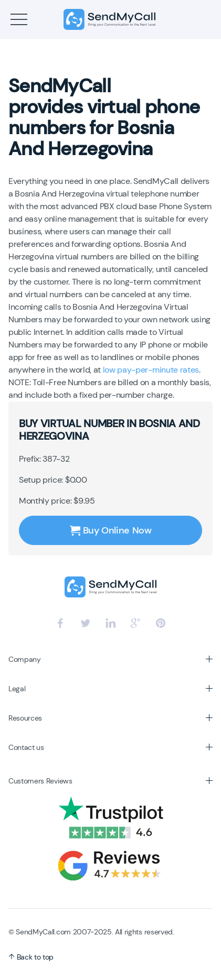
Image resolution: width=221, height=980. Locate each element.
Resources (25, 718)
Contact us (26, 747)
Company (25, 659)
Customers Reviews (40, 781)
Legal (17, 689)
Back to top (31, 957)
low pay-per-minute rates (151, 370)
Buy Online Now (111, 530)
